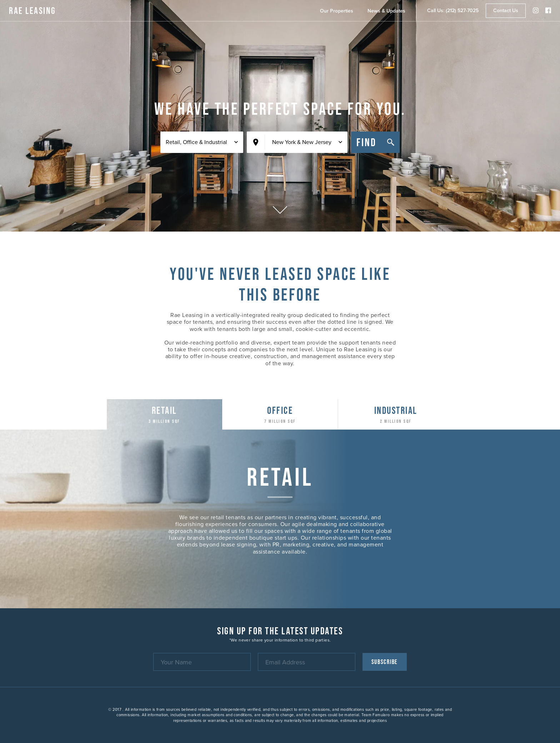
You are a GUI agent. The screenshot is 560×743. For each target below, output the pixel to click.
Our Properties (337, 11)
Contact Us (506, 11)
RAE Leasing (32, 10)
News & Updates (386, 11)
